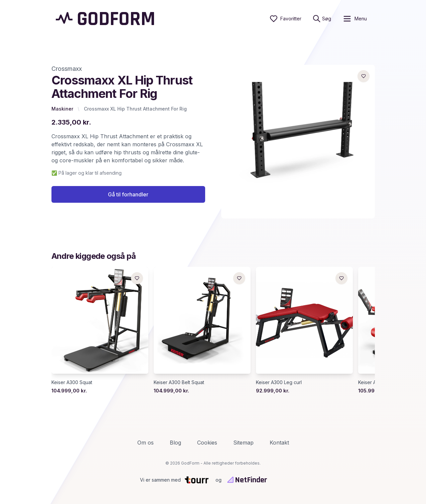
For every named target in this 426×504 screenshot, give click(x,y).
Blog (175, 443)
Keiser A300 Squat (72, 383)
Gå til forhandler (128, 195)
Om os (146, 443)
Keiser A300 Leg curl (279, 383)
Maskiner (62, 109)
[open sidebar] (355, 19)
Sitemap (243, 443)
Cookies (207, 443)
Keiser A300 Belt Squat (179, 383)
